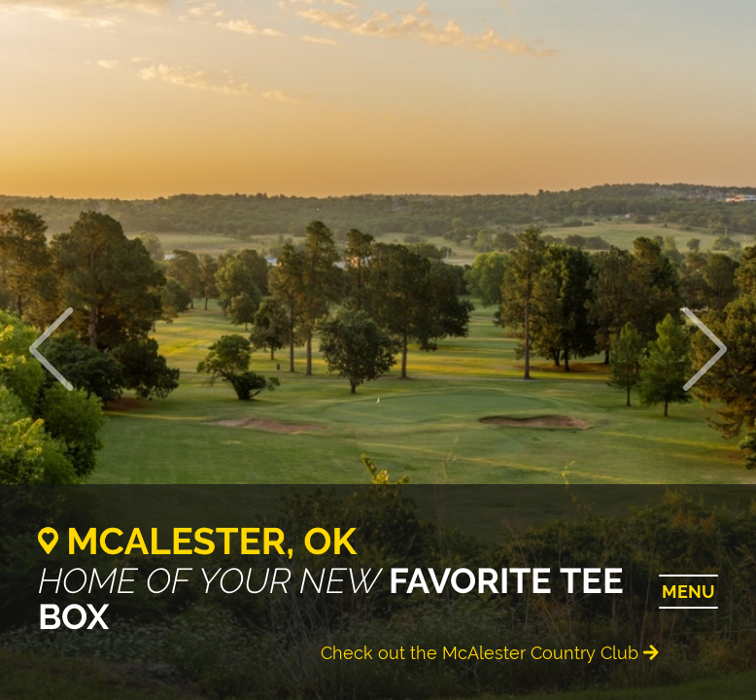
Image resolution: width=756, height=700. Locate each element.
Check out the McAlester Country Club (490, 653)
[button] (705, 350)
